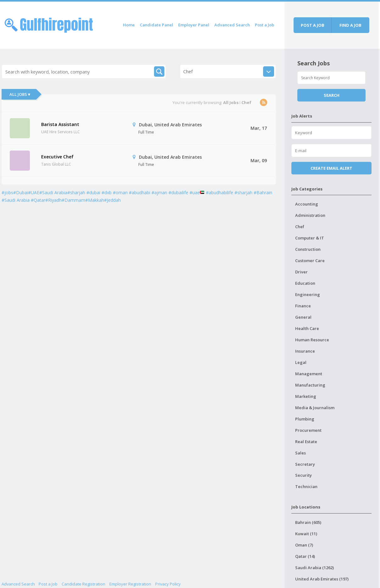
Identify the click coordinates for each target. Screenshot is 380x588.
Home (129, 25)
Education (305, 283)
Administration (310, 215)
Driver (301, 272)
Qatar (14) (305, 556)
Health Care (307, 328)
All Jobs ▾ (20, 94)
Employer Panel (194, 25)
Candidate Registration (83, 584)
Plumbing (305, 419)
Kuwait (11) (306, 534)
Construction (308, 249)
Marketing (306, 396)
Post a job (313, 25)
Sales (300, 453)
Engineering (308, 294)
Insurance (305, 351)
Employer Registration (130, 584)
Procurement (308, 430)
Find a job (350, 25)
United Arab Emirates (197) (322, 579)
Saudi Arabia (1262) (314, 568)
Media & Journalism (315, 408)
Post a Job (264, 25)
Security (303, 475)
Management (309, 374)
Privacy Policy (168, 584)
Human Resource (312, 340)
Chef (300, 227)
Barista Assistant (60, 124)
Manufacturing (310, 385)
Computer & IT (310, 238)
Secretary (305, 464)
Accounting (307, 204)
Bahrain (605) (308, 522)
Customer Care (310, 261)
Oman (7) (304, 545)
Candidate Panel (157, 25)
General (303, 317)
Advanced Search (232, 25)
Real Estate (306, 442)
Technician (306, 486)
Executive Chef (57, 157)
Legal (301, 362)
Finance (303, 306)
